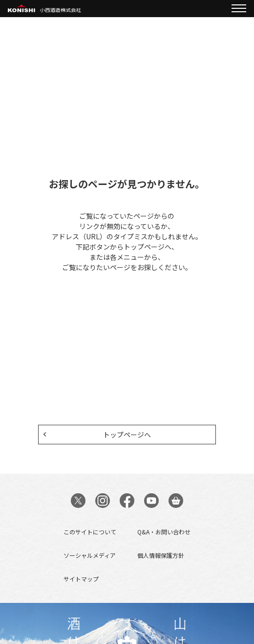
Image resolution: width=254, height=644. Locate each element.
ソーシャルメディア (90, 555)
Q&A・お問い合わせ (164, 532)
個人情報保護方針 (161, 555)
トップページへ (127, 435)
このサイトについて (90, 532)
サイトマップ (81, 579)
